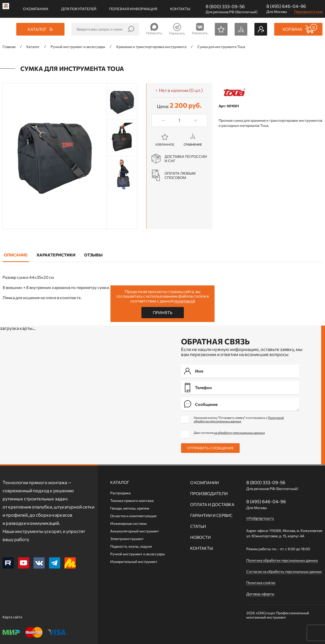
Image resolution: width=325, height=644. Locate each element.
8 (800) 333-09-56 (225, 6)
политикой (185, 301)
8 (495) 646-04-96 (286, 6)
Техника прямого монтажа (132, 501)
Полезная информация (133, 9)
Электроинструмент (127, 539)
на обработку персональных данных (239, 433)
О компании (36, 9)
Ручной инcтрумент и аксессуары (137, 554)
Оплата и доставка (212, 504)
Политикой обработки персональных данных (239, 419)
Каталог (120, 482)
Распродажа (120, 493)
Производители (209, 493)
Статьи (198, 526)
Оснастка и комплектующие (133, 516)
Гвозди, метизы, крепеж (130, 508)
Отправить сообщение (210, 448)
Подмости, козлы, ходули (131, 546)
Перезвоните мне (308, 12)
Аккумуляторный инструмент (135, 531)
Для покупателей (79, 9)
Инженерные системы (128, 523)
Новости (200, 537)
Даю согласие (229, 433)
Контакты (180, 9)
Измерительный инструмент (134, 562)
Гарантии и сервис (211, 515)
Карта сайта (12, 617)
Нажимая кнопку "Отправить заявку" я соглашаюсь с (239, 419)
